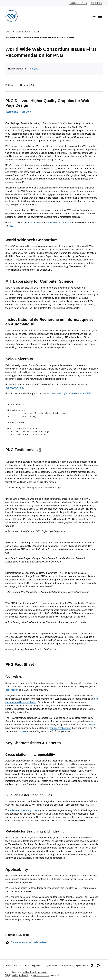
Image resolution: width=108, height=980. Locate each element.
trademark (24, 975)
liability (15, 975)
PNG (11, 226)
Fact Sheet (26, 112)
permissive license (41, 975)
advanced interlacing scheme (25, 810)
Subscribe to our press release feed (29, 942)
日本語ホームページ (78, 3)
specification (12, 690)
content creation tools (61, 728)
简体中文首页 (97, 3)
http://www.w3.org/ (15, 388)
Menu (97, 16)
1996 (36, 31)
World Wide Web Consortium (34, 972)
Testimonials (12, 112)
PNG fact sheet (35, 223)
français (34, 69)
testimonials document (59, 223)
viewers (92, 725)
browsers (23, 731)
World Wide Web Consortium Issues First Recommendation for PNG (40, 37)
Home (8, 31)
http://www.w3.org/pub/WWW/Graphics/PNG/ (70, 393)
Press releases (23, 31)
